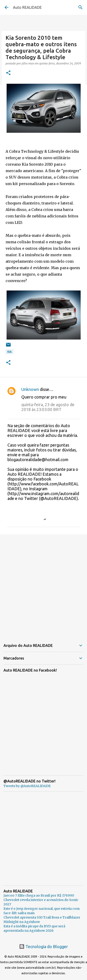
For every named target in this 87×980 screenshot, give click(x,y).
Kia (10, 352)
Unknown (30, 389)
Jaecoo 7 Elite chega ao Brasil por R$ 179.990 (39, 895)
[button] (8, 73)
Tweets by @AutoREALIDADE (27, 786)
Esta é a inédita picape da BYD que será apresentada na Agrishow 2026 (34, 928)
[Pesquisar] (81, 7)
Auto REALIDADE (27, 7)
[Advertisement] (43, 585)
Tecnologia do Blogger (43, 947)
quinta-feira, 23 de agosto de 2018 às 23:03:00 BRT (48, 407)
